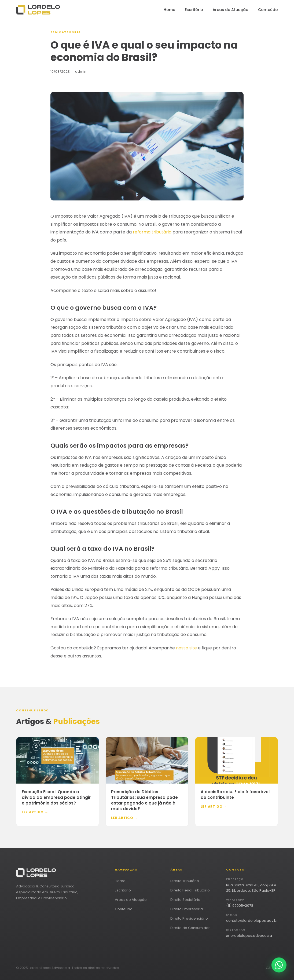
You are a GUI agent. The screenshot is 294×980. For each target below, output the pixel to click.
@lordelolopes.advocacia (249, 936)
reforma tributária (152, 232)
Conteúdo (268, 10)
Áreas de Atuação (231, 10)
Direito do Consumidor (190, 928)
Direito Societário (185, 900)
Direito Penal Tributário (190, 890)
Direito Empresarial (187, 909)
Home (169, 10)
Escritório (194, 10)
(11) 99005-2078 (240, 906)
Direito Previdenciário (189, 918)
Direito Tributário (185, 881)
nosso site (186, 648)
